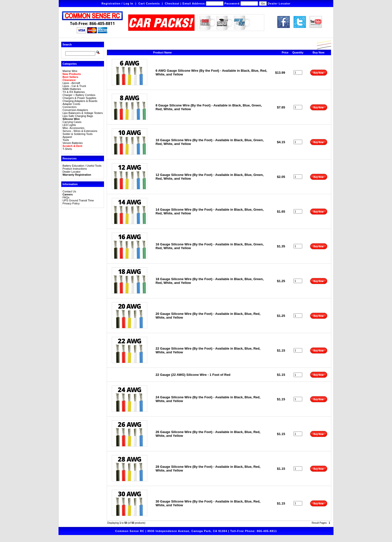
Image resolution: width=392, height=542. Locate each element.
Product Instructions (75, 169)
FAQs (66, 197)
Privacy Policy (71, 203)
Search (67, 44)
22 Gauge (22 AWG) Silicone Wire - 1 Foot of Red (193, 375)
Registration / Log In (117, 3)
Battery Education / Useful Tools (82, 166)
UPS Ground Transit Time (78, 200)
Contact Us (69, 191)
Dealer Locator (279, 3)
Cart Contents (149, 3)
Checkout (172, 3)
